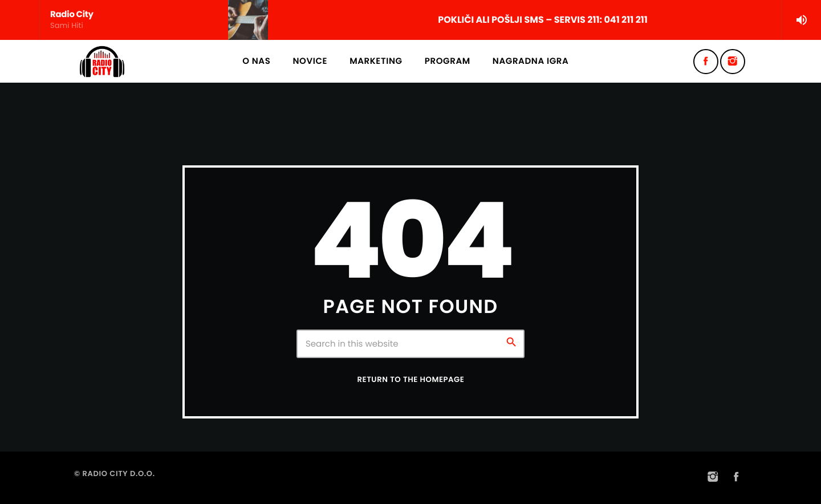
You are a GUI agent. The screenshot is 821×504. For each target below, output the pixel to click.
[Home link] (102, 62)
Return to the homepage (411, 379)
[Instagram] (733, 62)
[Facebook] (706, 62)
